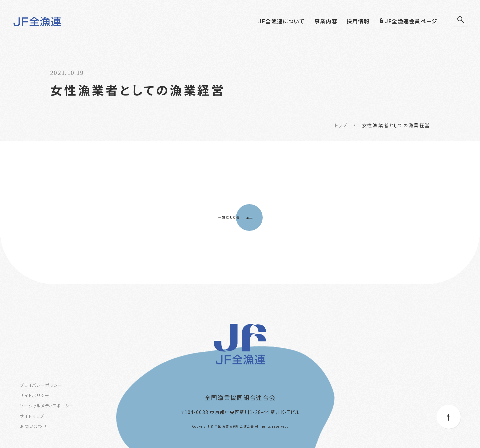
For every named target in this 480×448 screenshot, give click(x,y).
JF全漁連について (281, 21)
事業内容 (326, 21)
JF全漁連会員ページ (408, 21)
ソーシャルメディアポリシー (47, 406)
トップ (341, 125)
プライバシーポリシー (41, 385)
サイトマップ (32, 416)
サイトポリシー (35, 395)
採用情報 (358, 21)
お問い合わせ (34, 426)
